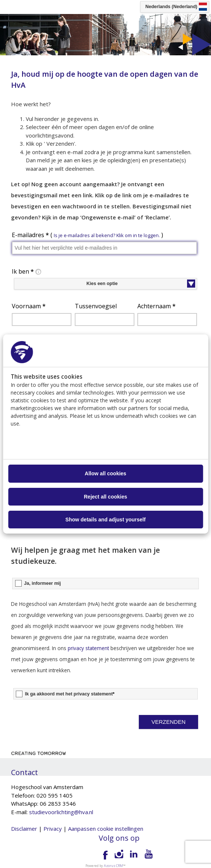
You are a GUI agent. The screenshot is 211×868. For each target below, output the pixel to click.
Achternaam (157, 306)
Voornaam (29, 306)
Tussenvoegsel (96, 306)
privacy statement (88, 648)
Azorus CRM (113, 866)
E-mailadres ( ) (87, 235)
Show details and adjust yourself (106, 520)
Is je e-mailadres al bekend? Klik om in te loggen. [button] (107, 235)
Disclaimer (24, 829)
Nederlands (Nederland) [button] (171, 7)
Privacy (53, 829)
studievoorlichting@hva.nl (61, 812)
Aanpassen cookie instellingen (106, 829)
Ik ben (27, 272)
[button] (169, 722)
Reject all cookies (106, 497)
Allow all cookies (105, 473)
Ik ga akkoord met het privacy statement (70, 694)
